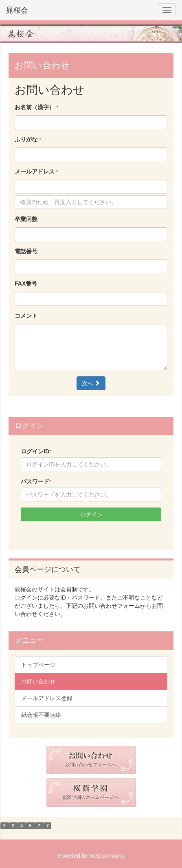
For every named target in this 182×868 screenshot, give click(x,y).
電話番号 (26, 251)
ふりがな (28, 139)
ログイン (91, 514)
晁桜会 (17, 10)
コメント (26, 316)
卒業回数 (26, 219)
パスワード (36, 481)
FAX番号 (26, 283)
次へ (91, 383)
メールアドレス (36, 171)
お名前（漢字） (36, 107)
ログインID (36, 451)
